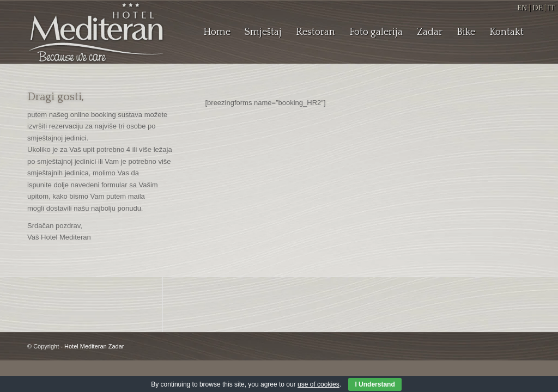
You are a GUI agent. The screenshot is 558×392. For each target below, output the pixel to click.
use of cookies (319, 384)
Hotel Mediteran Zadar (94, 346)
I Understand (375, 384)
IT (551, 8)
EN (522, 8)
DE (538, 8)
